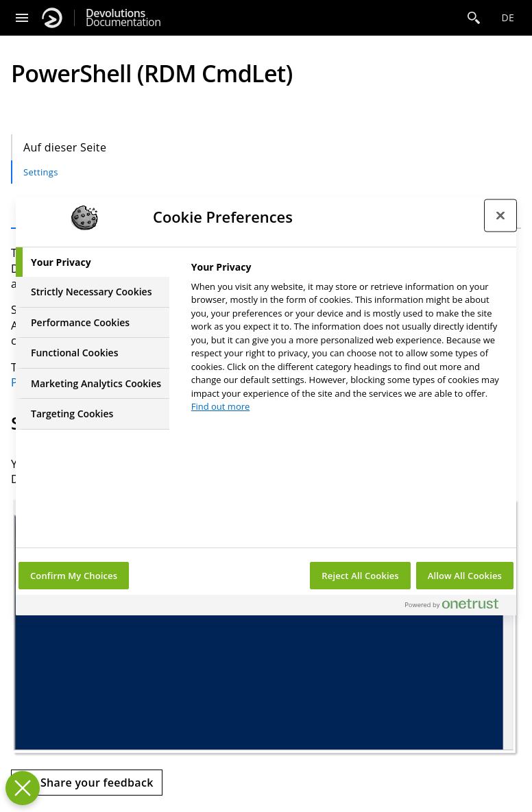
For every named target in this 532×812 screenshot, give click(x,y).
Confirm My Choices (74, 576)
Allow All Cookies (465, 576)
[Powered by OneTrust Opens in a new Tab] (457, 607)
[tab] (93, 262)
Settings (41, 172)
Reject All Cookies (360, 576)
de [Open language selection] (508, 17)
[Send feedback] (87, 783)
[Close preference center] (500, 216)
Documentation (123, 18)
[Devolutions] (52, 18)
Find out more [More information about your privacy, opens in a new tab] (221, 406)
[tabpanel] (348, 341)
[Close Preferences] (23, 788)
